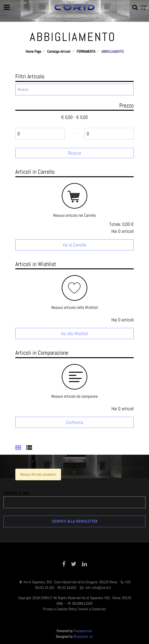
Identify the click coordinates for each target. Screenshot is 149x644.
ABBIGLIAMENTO (112, 51)
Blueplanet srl (83, 636)
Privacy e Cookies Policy (60, 609)
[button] (74, 153)
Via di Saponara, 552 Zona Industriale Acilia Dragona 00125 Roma (71, 582)
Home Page (33, 51)
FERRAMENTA (86, 51)
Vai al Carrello (74, 245)
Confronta (74, 422)
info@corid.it (102, 588)
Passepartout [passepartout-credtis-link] (83, 631)
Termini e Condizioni (92, 609)
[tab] (21, 448)
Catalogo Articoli (59, 51)
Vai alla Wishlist (75, 334)
